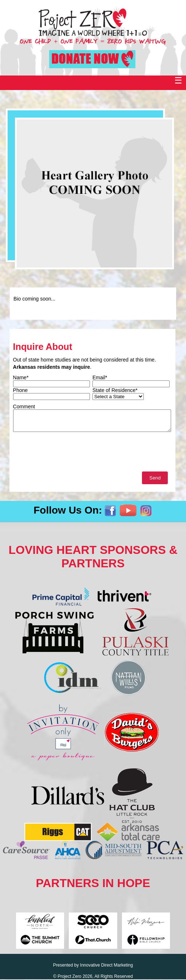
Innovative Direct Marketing (106, 965)
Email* (100, 377)
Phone (20, 390)
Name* (21, 377)
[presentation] (68, 453)
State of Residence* (115, 390)
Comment (24, 407)
